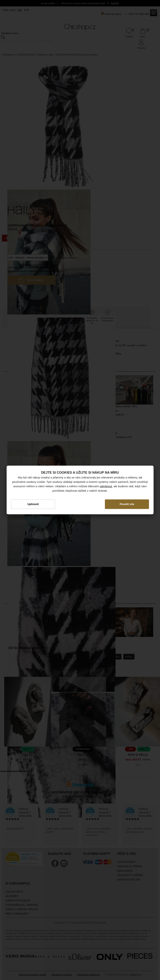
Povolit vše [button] (126, 504)
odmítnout (106, 486)
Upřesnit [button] (34, 504)
